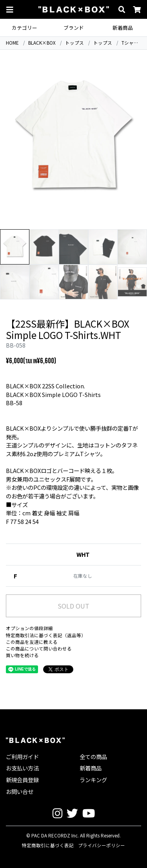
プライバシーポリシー (102, 845)
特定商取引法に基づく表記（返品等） (46, 635)
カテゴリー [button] (24, 28)
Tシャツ (130, 43)
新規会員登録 (22, 780)
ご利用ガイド (22, 757)
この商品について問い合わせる (39, 649)
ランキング (93, 780)
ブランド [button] (74, 28)
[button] (10, 10)
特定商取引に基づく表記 (48, 845)
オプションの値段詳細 (29, 628)
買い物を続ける (22, 655)
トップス (74, 43)
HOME (12, 43)
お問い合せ (20, 791)
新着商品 (123, 28)
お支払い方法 (22, 768)
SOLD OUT (73, 606)
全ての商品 (93, 757)
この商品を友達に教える (32, 642)
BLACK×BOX (42, 43)
